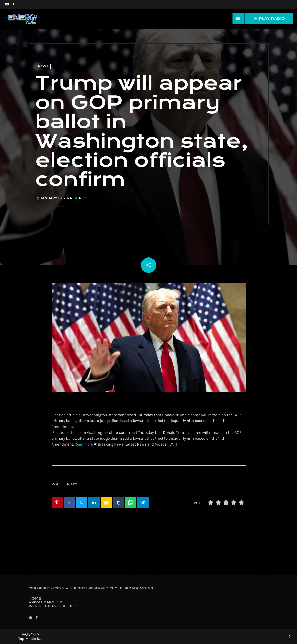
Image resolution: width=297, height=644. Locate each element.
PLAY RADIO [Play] (269, 18)
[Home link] (22, 19)
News (43, 67)
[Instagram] (7, 4)
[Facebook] (13, 4)
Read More (84, 444)
